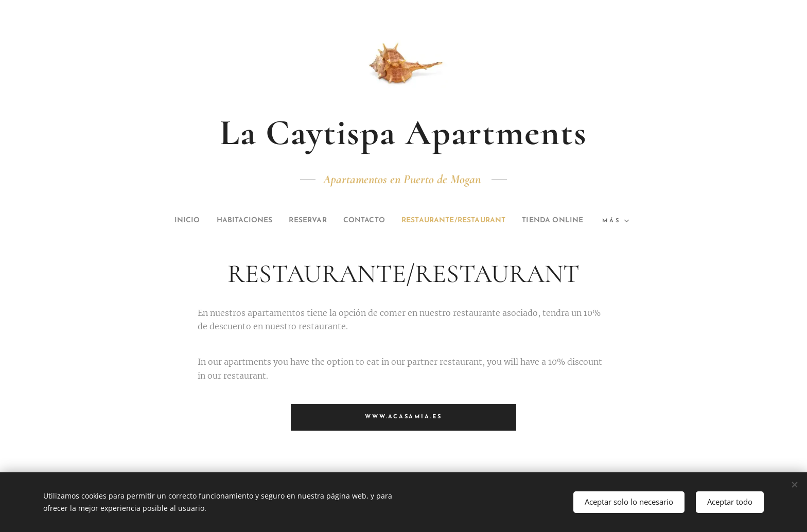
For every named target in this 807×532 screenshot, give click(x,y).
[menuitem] (207, 221)
